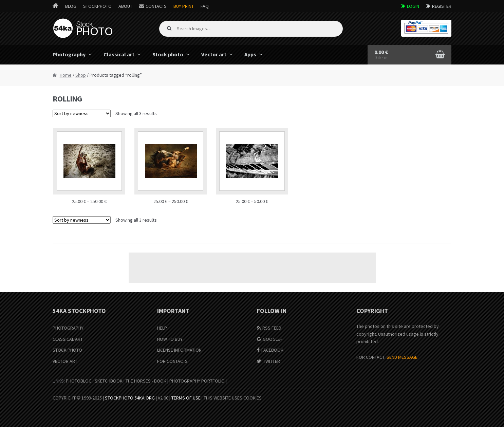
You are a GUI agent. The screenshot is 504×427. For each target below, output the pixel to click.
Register (442, 6)
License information (179, 350)
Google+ (273, 339)
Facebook (272, 350)
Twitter (272, 361)
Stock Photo (67, 350)
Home (66, 75)
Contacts (156, 6)
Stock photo (168, 54)
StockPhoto (97, 6)
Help (162, 328)
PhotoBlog (79, 381)
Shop (81, 75)
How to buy (170, 339)
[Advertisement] (252, 268)
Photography (69, 54)
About (125, 6)
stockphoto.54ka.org (130, 398)
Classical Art (68, 339)
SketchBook (109, 381)
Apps (250, 54)
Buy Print (184, 6)
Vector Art (65, 361)
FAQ (205, 6)
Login (413, 6)
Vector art (214, 54)
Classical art (119, 54)
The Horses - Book (146, 381)
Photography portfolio (197, 381)
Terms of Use (186, 398)
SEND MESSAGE (402, 357)
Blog (71, 6)
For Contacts (172, 361)
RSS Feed (272, 328)
